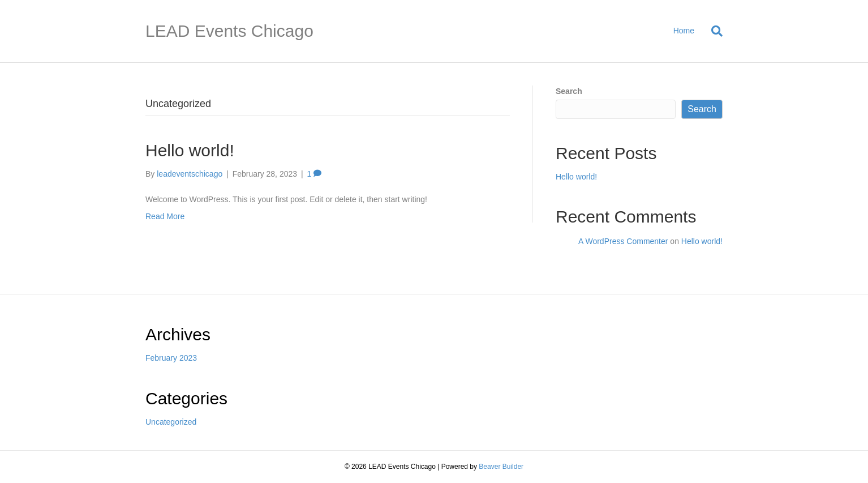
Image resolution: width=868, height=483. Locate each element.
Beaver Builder (501, 467)
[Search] (713, 31)
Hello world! (190, 150)
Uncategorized (171, 422)
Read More (165, 216)
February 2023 (171, 358)
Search (569, 91)
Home (684, 31)
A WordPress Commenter (623, 241)
